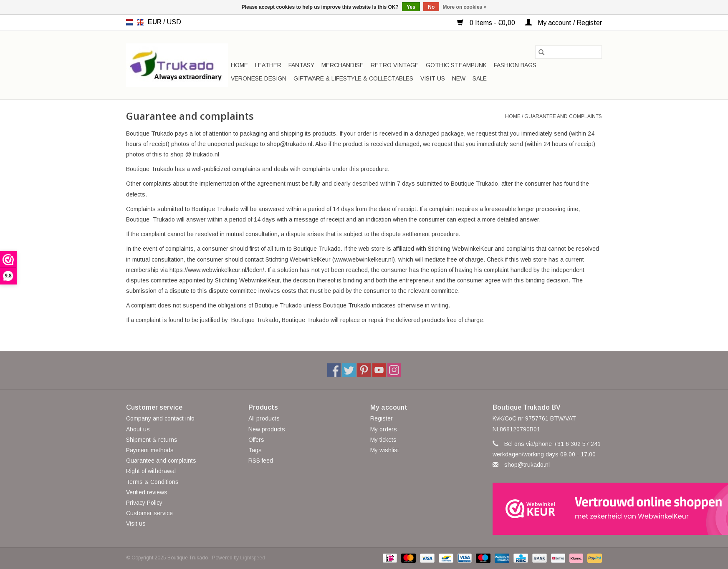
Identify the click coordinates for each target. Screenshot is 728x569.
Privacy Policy (144, 503)
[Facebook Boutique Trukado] (334, 370)
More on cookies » (465, 7)
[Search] (569, 52)
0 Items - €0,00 (487, 23)
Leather (268, 65)
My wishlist (385, 450)
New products (267, 429)
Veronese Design (259, 78)
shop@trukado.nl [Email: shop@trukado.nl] (527, 465)
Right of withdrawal (151, 471)
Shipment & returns (152, 440)
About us (138, 429)
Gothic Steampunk (456, 65)
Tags (255, 450)
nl (129, 22)
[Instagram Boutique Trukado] (394, 370)
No (431, 7)
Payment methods (150, 450)
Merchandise (343, 65)
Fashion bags (515, 65)
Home (239, 65)
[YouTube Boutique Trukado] (379, 370)
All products (264, 418)
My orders (384, 429)
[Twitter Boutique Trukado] (349, 370)
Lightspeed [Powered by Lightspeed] (253, 558)
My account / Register (564, 23)
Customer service (149, 513)
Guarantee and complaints (563, 116)
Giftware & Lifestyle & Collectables (353, 78)
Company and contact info (160, 418)
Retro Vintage (395, 65)
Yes (411, 7)
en (140, 22)
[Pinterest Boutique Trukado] (364, 370)
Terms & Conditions (152, 482)
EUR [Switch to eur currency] (155, 22)
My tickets (383, 440)
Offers (256, 440)
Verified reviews (147, 492)
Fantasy (301, 65)
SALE (480, 78)
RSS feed (261, 461)
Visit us (433, 78)
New (459, 78)
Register (382, 418)
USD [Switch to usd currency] (174, 22)
